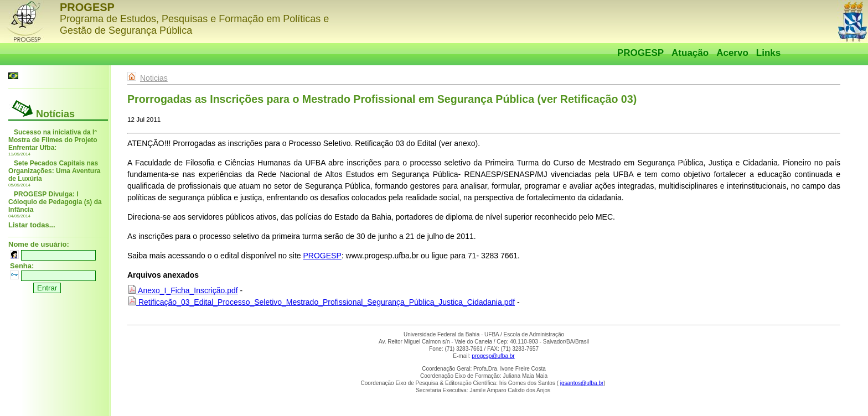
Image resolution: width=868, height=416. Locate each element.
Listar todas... (32, 225)
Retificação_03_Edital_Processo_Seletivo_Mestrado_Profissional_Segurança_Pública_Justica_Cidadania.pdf (321, 302)
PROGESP (640, 53)
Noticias (154, 78)
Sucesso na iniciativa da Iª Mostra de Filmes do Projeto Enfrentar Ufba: (53, 140)
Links (768, 53)
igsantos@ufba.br (582, 383)
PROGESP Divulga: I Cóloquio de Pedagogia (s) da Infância (55, 202)
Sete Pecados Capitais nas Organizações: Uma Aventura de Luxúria (55, 171)
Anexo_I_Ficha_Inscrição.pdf (183, 290)
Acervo (732, 53)
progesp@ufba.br (493, 356)
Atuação (690, 53)
